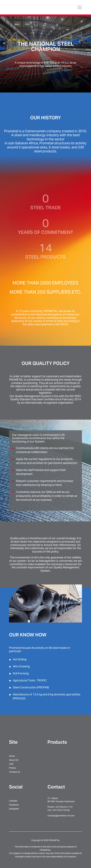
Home (12, 756)
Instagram (14, 809)
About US (14, 760)
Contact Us (15, 772)
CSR (11, 764)
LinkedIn (13, 801)
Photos (12, 768)
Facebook (14, 805)
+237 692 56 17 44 (64, 807)
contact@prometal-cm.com (61, 816)
